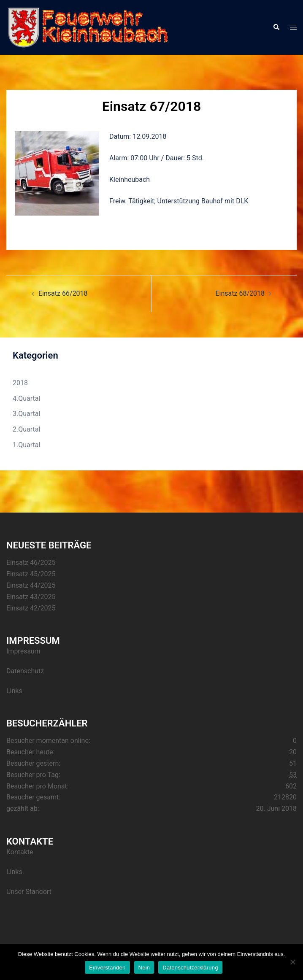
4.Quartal (26, 398)
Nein (144, 968)
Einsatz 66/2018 (63, 293)
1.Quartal (26, 445)
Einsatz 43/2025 (31, 597)
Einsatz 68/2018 (240, 293)
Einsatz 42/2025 (31, 608)
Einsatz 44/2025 (31, 585)
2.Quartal (26, 429)
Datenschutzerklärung (190, 968)
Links (14, 691)
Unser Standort (29, 892)
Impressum (23, 651)
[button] (276, 27)
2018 (20, 383)
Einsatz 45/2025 (31, 574)
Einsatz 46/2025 (31, 563)
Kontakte (20, 852)
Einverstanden (107, 968)
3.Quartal (26, 414)
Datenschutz (25, 671)
